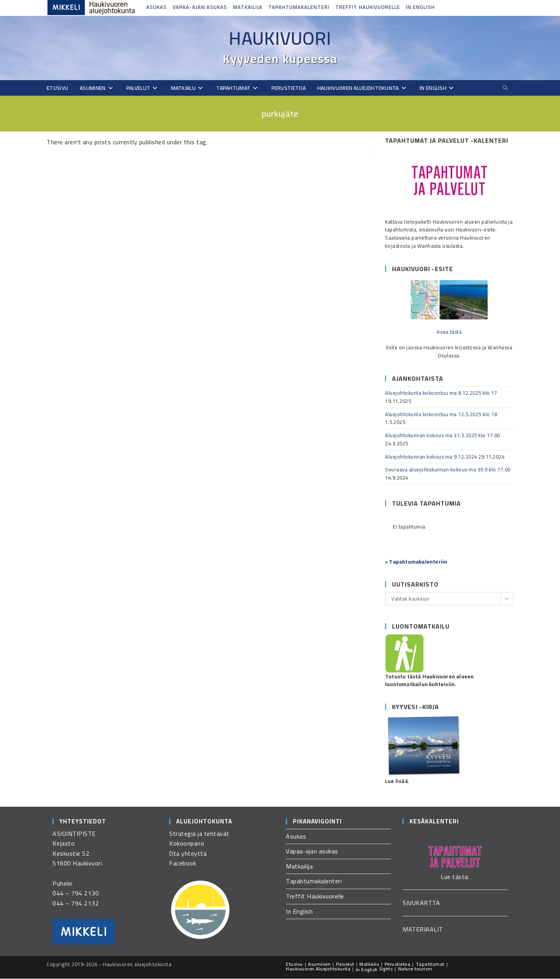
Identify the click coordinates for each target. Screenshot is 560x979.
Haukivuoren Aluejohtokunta (318, 969)
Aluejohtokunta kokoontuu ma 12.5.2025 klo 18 (441, 415)
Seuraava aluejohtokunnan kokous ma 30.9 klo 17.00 (448, 470)
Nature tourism (415, 969)
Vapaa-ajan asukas (200, 7)
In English (420, 7)
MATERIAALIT (423, 930)
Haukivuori (280, 38)
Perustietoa (398, 964)
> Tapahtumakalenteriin (416, 562)
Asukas (157, 7)
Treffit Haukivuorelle (368, 7)
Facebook (183, 863)
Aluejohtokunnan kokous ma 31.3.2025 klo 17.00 (443, 436)
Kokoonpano (187, 844)
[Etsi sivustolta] (505, 88)
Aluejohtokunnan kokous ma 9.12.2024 (431, 457)
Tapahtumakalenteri (299, 7)
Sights (386, 969)
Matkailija (248, 7)
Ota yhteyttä (188, 854)
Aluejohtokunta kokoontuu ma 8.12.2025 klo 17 (441, 393)
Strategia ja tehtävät (199, 834)
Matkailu (369, 964)
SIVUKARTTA (421, 903)
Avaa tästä (449, 332)
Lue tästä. (455, 877)
